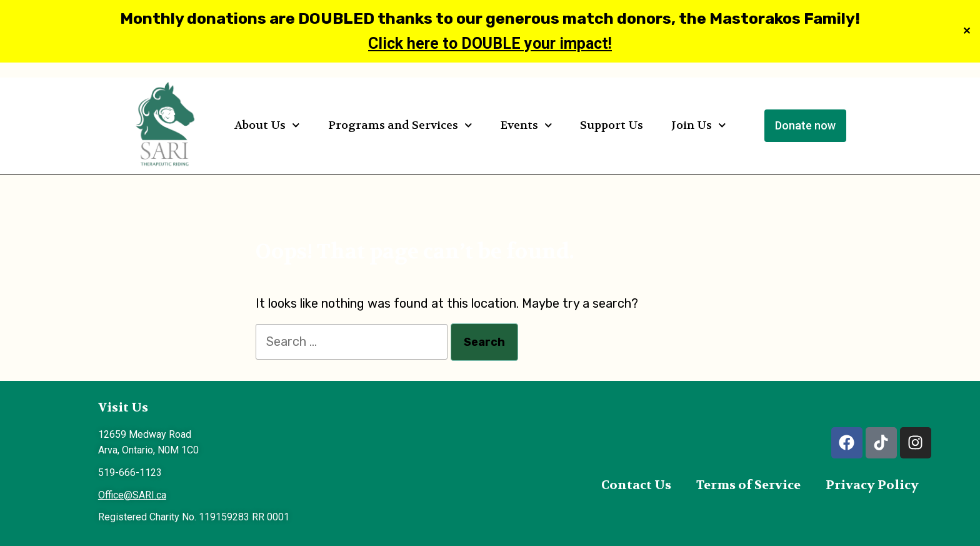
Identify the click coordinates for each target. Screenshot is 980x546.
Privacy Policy (872, 485)
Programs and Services (400, 126)
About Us (267, 126)
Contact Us (636, 485)
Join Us (699, 126)
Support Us (612, 126)
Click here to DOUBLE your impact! (490, 43)
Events (527, 126)
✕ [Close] (967, 32)
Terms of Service (748, 485)
